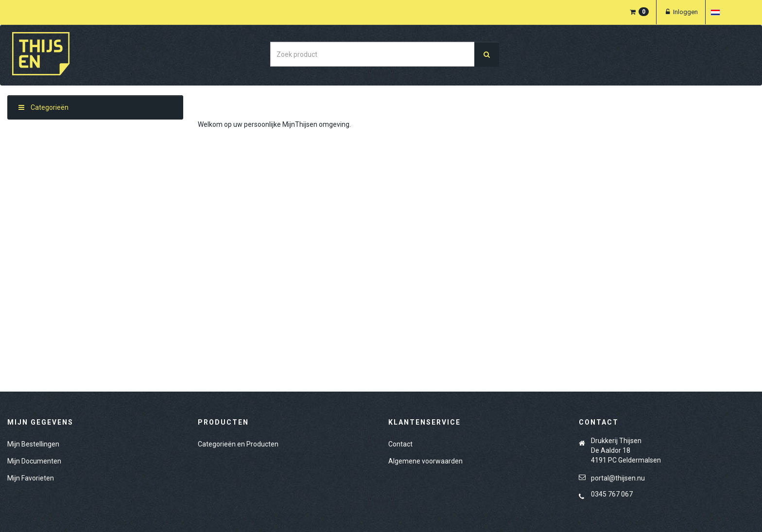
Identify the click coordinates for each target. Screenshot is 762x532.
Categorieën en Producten (238, 444)
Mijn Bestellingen (33, 444)
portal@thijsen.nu (618, 478)
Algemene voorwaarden (425, 461)
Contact (400, 444)
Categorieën (43, 107)
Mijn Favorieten (31, 478)
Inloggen (681, 12)
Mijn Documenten (34, 461)
